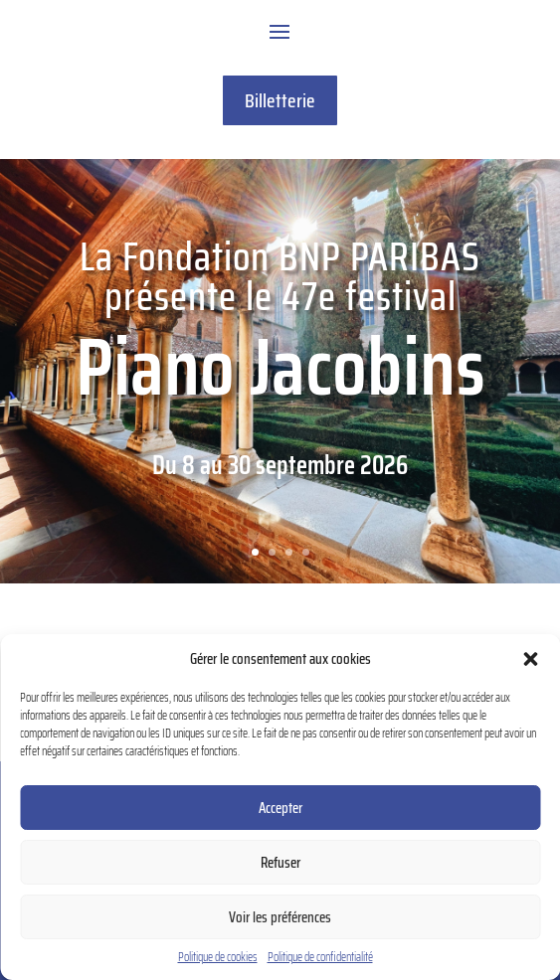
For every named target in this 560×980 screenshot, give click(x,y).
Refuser (280, 863)
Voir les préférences (280, 917)
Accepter (280, 808)
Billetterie (280, 100)
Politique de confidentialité (320, 957)
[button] (530, 659)
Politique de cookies (218, 957)
